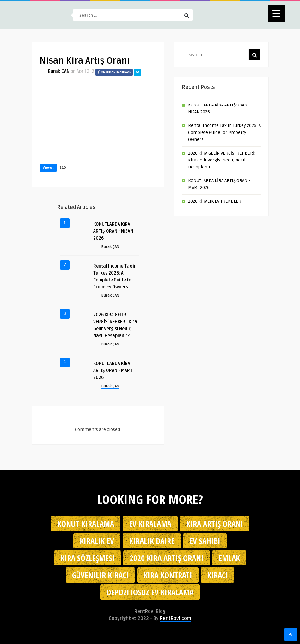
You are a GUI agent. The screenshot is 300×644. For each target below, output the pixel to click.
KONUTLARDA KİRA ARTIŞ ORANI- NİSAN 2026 (113, 231)
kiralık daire (152, 541)
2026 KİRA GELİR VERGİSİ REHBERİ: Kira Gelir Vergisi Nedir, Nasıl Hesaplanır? (222, 160)
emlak (229, 558)
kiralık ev (97, 541)
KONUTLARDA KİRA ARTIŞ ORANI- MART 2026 (113, 371)
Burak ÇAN (59, 71)
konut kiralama (86, 524)
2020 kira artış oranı (167, 558)
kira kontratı (168, 575)
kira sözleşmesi (88, 558)
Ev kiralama (150, 524)
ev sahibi (205, 541)
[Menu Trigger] (276, 13)
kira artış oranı (215, 524)
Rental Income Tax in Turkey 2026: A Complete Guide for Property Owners (224, 133)
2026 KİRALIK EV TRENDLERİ (215, 201)
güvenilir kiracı (100, 575)
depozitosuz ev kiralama (150, 592)
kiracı (217, 575)
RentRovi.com (176, 618)
